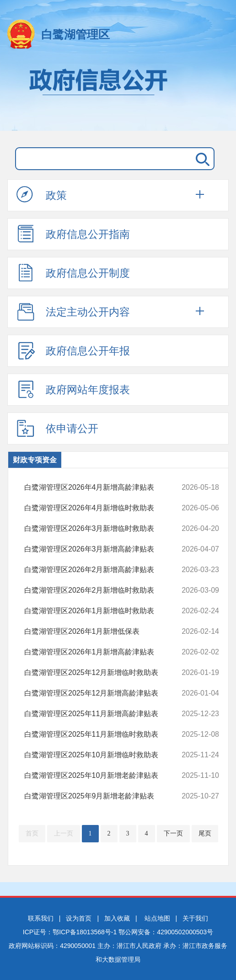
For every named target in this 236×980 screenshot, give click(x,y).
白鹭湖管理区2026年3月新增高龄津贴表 (104, 549)
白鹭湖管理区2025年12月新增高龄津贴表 (104, 693)
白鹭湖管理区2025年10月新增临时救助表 (104, 755)
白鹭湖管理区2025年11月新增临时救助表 (104, 734)
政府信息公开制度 (73, 273)
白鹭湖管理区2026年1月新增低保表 (104, 632)
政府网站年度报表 (73, 389)
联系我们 (41, 918)
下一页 (173, 833)
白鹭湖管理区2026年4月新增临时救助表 (104, 508)
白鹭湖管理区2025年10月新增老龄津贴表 (104, 776)
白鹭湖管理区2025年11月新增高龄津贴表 (104, 714)
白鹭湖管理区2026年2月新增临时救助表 (104, 590)
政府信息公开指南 (73, 234)
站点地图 (157, 918)
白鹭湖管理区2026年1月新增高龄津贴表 (104, 652)
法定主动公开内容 (73, 311)
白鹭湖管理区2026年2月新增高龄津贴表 (104, 570)
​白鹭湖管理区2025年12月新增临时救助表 (104, 673)
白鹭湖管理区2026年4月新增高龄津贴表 (104, 487)
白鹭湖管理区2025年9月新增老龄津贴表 (104, 796)
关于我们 (195, 918)
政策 (42, 195)
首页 (32, 833)
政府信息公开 (118, 95)
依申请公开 (57, 428)
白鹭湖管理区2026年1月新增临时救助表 (104, 611)
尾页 (205, 833)
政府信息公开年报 (73, 350)
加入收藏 (117, 918)
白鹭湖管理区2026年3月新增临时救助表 (104, 529)
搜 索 (201, 159)
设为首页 (79, 918)
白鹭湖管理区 (75, 34)
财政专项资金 (35, 460)
